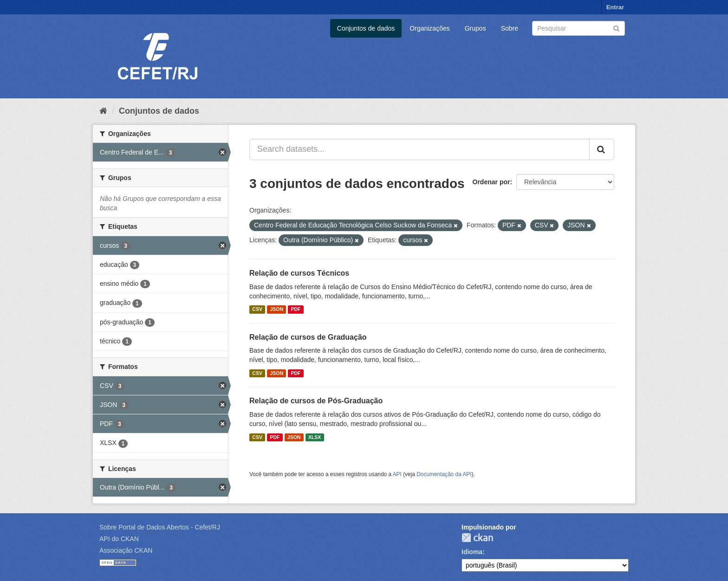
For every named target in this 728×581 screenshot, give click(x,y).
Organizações (429, 28)
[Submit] (616, 28)
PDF (296, 310)
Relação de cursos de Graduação (308, 337)
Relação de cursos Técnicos (299, 273)
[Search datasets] (578, 28)
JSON (276, 310)
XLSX (315, 437)
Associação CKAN (126, 550)
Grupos (475, 28)
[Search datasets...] (419, 149)
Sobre (510, 28)
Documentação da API (444, 474)
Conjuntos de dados (366, 28)
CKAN (477, 538)
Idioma (472, 552)
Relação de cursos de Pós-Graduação (316, 401)
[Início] (103, 111)
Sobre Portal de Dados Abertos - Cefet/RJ (160, 527)
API (397, 474)
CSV (257, 310)
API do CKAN (119, 539)
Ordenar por (491, 182)
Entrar (615, 7)
